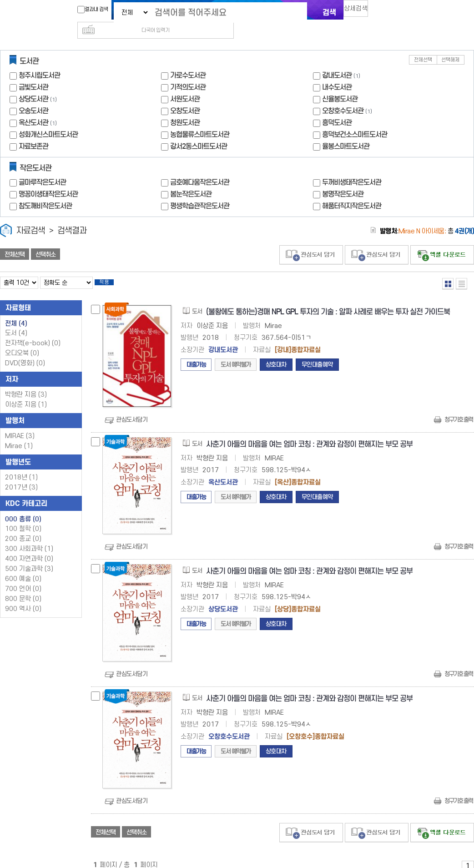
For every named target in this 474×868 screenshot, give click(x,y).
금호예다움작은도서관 (200, 168)
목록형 (461, 269)
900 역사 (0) (23, 597)
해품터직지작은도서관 (352, 191)
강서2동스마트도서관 (199, 132)
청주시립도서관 (39, 61)
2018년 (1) (21, 466)
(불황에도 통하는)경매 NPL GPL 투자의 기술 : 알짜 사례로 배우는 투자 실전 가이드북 (328, 300)
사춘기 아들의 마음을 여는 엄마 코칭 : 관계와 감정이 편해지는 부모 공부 (309, 432)
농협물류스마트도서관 (200, 120)
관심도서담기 (132, 408)
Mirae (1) (19, 434)
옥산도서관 (33, 108)
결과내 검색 (88, 10)
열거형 (448, 269)
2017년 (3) (21, 476)
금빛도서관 (33, 73)
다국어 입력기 (390, 12)
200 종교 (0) (23, 527)
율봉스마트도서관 (346, 132)
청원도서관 (185, 108)
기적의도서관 (188, 73)
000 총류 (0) (23, 507)
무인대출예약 (317, 353)
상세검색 (360, 12)
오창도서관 (185, 96)
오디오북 (22, 341)
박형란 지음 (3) (26, 383)
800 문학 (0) (23, 587)
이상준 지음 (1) (26, 393)
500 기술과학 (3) (29, 557)
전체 (16, 312)
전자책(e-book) (33, 331)
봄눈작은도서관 (191, 179)
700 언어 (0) (23, 577)
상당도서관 (33, 84)
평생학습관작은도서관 (200, 191)
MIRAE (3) (20, 424)
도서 (16, 321)
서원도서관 (185, 84)
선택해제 (450, 45)
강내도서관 (337, 61)
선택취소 (45, 240)
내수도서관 (337, 73)
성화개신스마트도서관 (48, 120)
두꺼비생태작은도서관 (352, 168)
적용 (111, 269)
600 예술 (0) (23, 567)
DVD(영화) (25, 351)
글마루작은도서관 (42, 168)
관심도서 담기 (311, 240)
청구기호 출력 (459, 408)
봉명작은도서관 (343, 179)
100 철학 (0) (23, 517)
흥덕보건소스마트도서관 (355, 120)
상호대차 (276, 353)
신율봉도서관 (340, 84)
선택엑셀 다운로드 (442, 240)
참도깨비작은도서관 (45, 191)
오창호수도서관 (343, 96)
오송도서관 (33, 96)
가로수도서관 (188, 61)
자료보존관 (33, 132)
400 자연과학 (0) (29, 547)
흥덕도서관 (337, 108)
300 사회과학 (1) (29, 537)
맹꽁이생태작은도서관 (48, 179)
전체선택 (423, 45)
